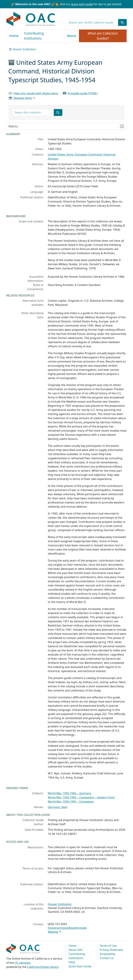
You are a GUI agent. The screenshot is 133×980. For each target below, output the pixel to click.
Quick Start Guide (80, 966)
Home (14, 36)
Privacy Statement (112, 950)
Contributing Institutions (34, 36)
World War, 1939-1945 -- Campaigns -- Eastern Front (81, 797)
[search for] (92, 22)
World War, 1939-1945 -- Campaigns (71, 802)
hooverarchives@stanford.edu (67, 928)
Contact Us (107, 958)
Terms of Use (108, 946)
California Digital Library (43, 967)
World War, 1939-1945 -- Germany (70, 793)
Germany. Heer (58, 807)
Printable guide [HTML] (83, 93)
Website (53, 932)
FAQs (72, 962)
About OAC (76, 950)
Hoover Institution (24, 49)
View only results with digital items (36, 93)
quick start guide (82, 4)
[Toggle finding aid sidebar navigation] (66, 126)
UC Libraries (22, 963)
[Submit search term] (122, 22)
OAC (31, 19)
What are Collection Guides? (103, 36)
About (72, 36)
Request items (23, 98)
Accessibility (108, 954)
